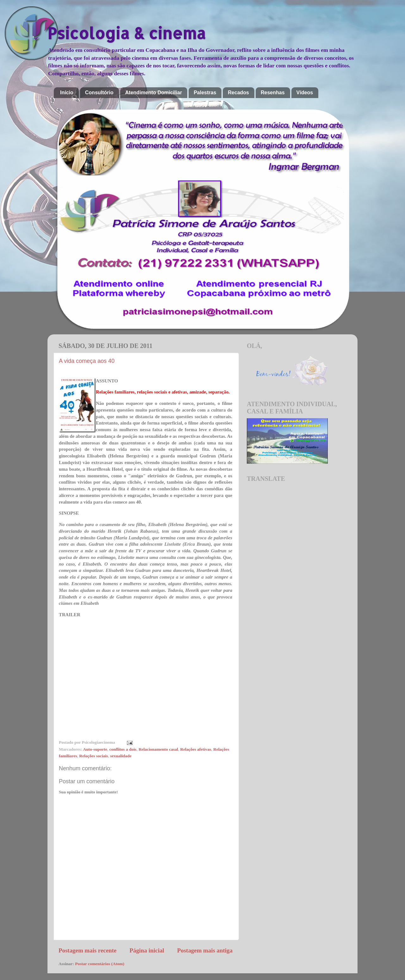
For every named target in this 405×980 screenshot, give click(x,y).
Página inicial (147, 950)
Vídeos (305, 93)
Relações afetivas (196, 749)
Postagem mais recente (87, 950)
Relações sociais (93, 756)
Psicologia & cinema (127, 33)
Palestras (205, 93)
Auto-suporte (95, 749)
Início (67, 93)
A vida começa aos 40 (87, 361)
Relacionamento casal (158, 749)
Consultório (99, 93)
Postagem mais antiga (205, 950)
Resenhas (273, 93)
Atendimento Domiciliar (154, 93)
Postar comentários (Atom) (100, 964)
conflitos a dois (123, 749)
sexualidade (121, 756)
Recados (238, 93)
